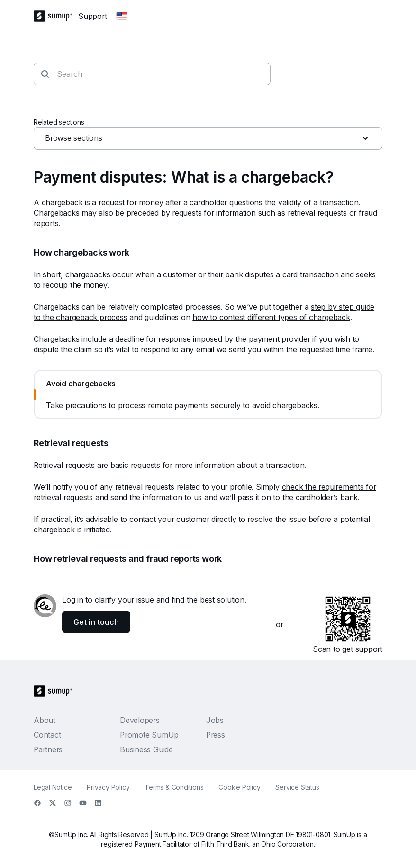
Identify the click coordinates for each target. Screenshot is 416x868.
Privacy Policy (108, 787)
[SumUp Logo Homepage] (56, 16)
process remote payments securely (179, 405)
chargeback (54, 530)
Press (216, 735)
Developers (140, 720)
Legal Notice (53, 787)
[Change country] (122, 16)
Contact (47, 735)
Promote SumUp (149, 735)
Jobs (215, 720)
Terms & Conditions (174, 787)
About (45, 720)
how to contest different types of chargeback (271, 317)
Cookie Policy (239, 787)
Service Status (297, 787)
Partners (48, 749)
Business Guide (146, 749)
